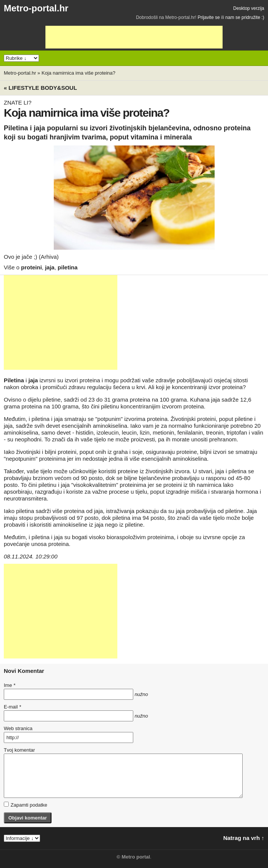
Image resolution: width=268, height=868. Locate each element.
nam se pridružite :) (245, 17)
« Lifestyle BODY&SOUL (40, 88)
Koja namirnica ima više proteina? (79, 73)
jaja (50, 267)
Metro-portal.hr (36, 8)
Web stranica (18, 728)
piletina (68, 267)
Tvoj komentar (19, 750)
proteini (32, 267)
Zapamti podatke (26, 805)
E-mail (12, 707)
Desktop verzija (249, 8)
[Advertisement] (134, 37)
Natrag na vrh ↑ (244, 838)
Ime (9, 685)
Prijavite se (209, 17)
